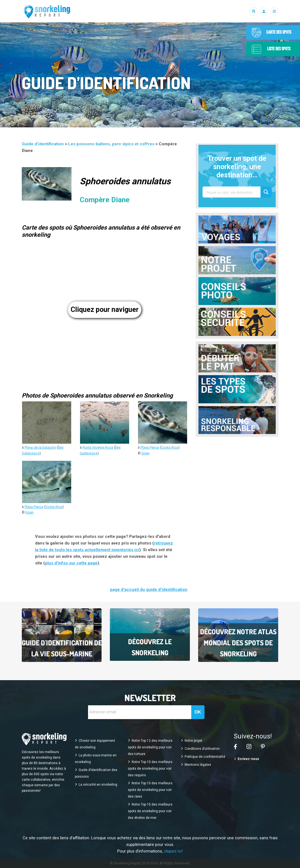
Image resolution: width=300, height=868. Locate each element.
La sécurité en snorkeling (98, 785)
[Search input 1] (232, 192)
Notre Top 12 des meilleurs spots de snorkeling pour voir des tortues (150, 747)
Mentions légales (198, 765)
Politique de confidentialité (205, 757)
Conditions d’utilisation (202, 749)
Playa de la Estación (40, 447)
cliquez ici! (173, 851)
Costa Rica (170, 447)
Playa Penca (150, 447)
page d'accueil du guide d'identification (149, 590)
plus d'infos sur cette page (71, 563)
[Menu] (274, 11)
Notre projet (193, 741)
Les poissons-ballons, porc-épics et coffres (112, 144)
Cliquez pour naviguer (105, 310)
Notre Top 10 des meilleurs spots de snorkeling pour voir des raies (150, 790)
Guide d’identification (43, 144)
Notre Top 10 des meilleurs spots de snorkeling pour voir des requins (150, 769)
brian (146, 453)
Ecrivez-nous (248, 759)
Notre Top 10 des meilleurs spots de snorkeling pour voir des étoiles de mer (150, 811)
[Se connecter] (264, 11)
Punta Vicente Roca (98, 447)
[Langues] (253, 11)
